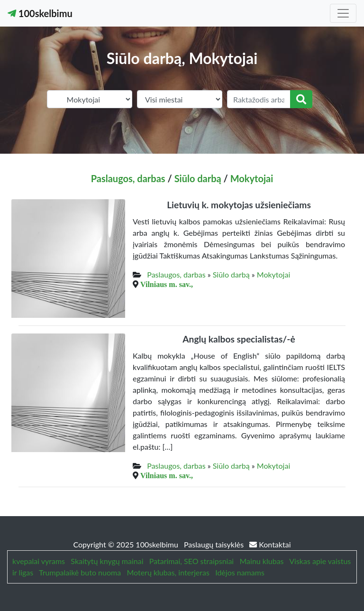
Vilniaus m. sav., (167, 284)
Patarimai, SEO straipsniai (191, 561)
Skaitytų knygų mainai (107, 561)
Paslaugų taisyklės (215, 544)
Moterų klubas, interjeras (168, 572)
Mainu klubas (262, 561)
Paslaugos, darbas (128, 178)
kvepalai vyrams (39, 561)
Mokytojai (252, 178)
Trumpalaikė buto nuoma (80, 572)
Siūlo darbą (198, 178)
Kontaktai (270, 544)
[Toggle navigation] (343, 13)
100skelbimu (40, 13)
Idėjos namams (240, 572)
